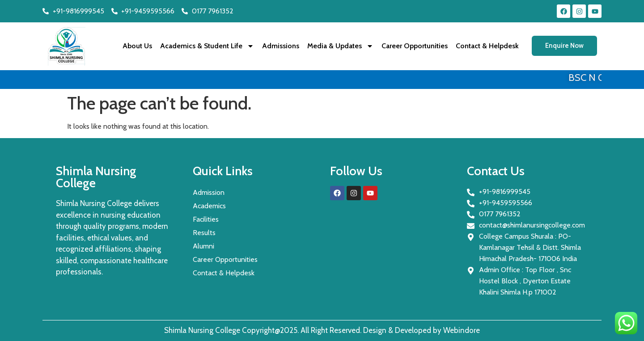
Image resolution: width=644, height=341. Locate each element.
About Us (137, 46)
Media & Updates (340, 46)
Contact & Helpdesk (487, 46)
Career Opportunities (415, 46)
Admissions (281, 46)
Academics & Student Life (207, 46)
